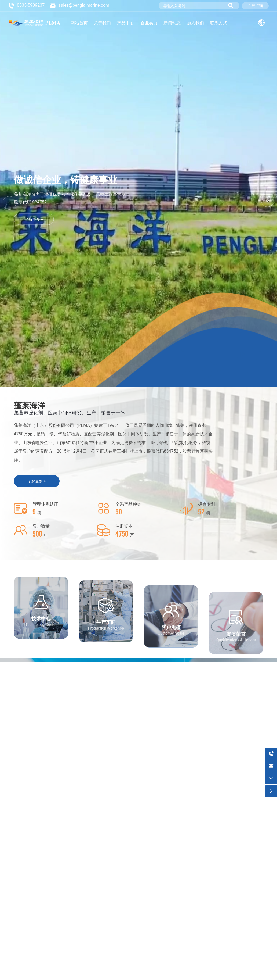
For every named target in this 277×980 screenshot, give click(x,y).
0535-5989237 (31, 5)
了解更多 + (34, 214)
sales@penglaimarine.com (84, 5)
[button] (268, 200)
